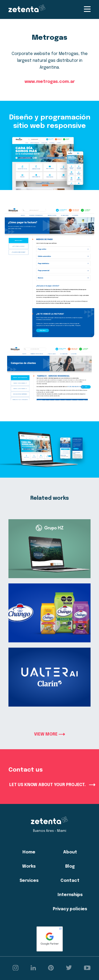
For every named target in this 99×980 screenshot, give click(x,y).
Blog (70, 866)
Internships (70, 895)
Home (29, 852)
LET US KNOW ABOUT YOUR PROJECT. (52, 785)
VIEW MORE (49, 734)
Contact (70, 881)
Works (29, 866)
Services (29, 881)
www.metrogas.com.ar (50, 82)
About (70, 852)
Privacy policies (70, 909)
